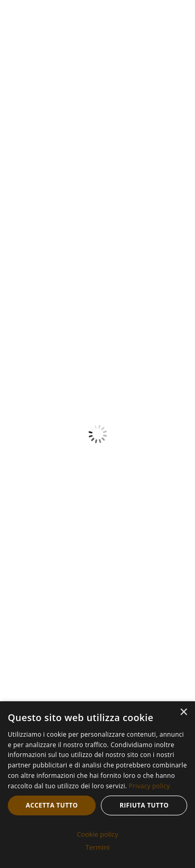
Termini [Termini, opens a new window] (97, 847)
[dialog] (97, 785)
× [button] (183, 712)
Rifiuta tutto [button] (144, 805)
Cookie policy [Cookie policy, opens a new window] (98, 834)
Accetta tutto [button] (52, 805)
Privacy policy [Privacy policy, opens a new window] (149, 786)
